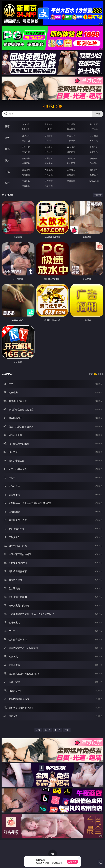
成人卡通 (71, 147)
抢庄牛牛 (94, 129)
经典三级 (49, 152)
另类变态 (94, 152)
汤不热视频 (94, 181)
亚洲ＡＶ (26, 136)
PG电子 (26, 124)
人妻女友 (71, 170)
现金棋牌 (71, 129)
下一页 (58, 730)
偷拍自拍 (49, 147)
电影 (7, 149)
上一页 (48, 730)
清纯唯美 (49, 163)
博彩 (7, 126)
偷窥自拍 (26, 158)
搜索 (98, 114)
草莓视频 (71, 181)
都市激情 (26, 170)
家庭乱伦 (49, 170)
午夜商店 (49, 181)
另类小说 (49, 175)
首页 (38, 730)
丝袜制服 (49, 141)
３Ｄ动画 (94, 136)
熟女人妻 (26, 141)
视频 (7, 138)
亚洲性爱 (26, 147)
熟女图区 (71, 163)
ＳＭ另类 (94, 141)
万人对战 (71, 124)
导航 (7, 183)
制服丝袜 (26, 152)
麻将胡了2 (26, 129)
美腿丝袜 (26, 163)
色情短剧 (49, 186)
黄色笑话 (71, 175)
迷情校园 (26, 175)
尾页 (67, 730)
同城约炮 (26, 181)
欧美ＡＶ (71, 136)
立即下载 (72, 862)
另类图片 (94, 163)
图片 (7, 160)
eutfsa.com (52, 107)
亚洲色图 (49, 158)
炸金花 (49, 129)
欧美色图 (71, 158)
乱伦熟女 (71, 152)
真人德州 (49, 124)
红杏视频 (26, 186)
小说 (7, 172)
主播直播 (71, 141)
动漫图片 (94, 158)
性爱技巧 (94, 175)
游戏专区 (94, 124)
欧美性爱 (94, 147)
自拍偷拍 (49, 136)
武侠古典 (94, 170)
